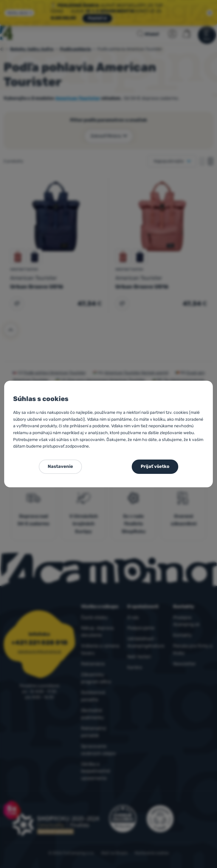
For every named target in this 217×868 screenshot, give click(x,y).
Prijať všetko (155, 466)
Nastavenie (60, 466)
